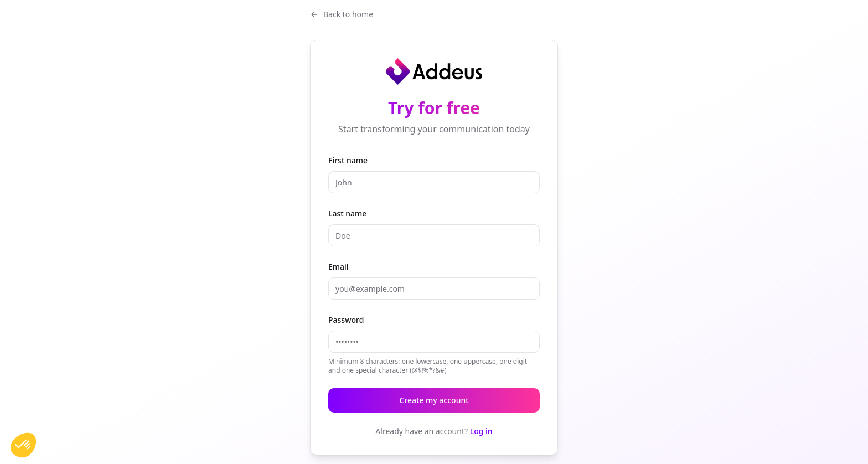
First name (348, 160)
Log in (481, 431)
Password (346, 320)
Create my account (434, 400)
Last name (347, 213)
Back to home (342, 14)
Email (339, 267)
